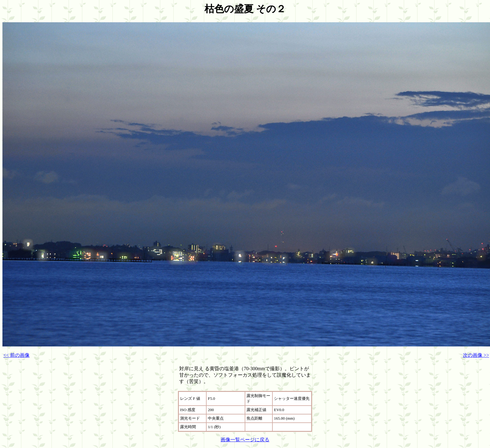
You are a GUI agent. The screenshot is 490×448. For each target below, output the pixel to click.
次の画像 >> (476, 355)
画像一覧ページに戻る (245, 440)
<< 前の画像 (16, 355)
